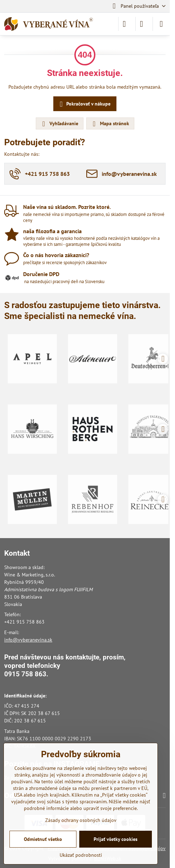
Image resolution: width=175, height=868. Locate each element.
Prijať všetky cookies (116, 839)
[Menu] (161, 24)
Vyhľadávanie (59, 124)
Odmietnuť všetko (43, 839)
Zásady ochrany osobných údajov (81, 820)
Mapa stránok (110, 124)
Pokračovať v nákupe (84, 104)
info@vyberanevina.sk (28, 640)
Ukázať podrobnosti (81, 855)
